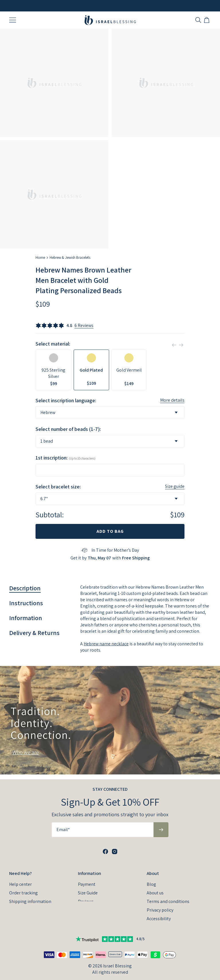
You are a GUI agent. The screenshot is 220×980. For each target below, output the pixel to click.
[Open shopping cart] (207, 20)
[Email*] (103, 825)
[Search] (198, 20)
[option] (54, 370)
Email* (63, 825)
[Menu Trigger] (13, 20)
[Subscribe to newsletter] (161, 825)
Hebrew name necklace (106, 644)
